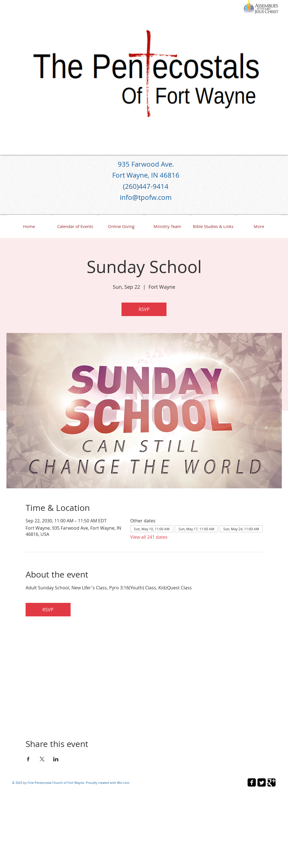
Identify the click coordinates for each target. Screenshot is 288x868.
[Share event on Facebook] (28, 759)
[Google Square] (271, 782)
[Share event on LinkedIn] (56, 759)
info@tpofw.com (146, 197)
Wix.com (123, 783)
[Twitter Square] (262, 782)
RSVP (144, 309)
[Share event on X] (42, 759)
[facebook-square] (252, 782)
